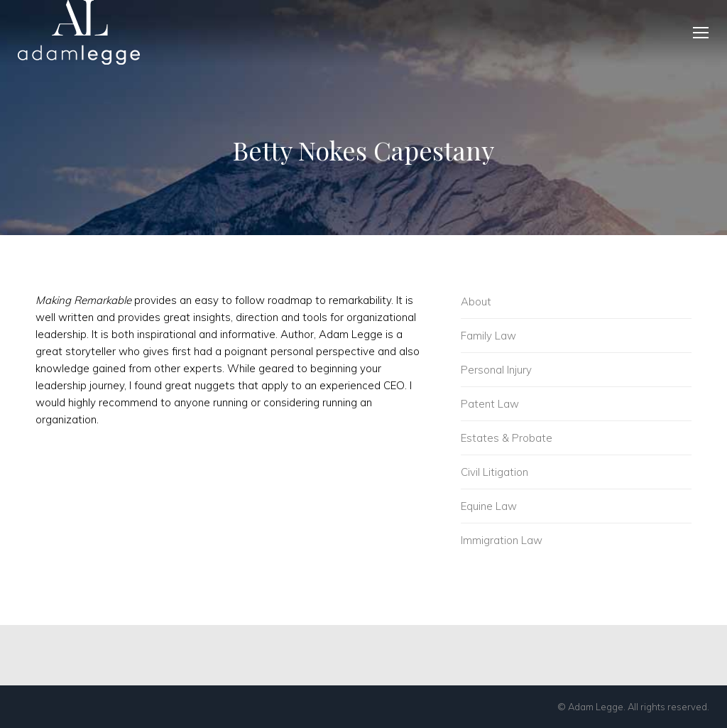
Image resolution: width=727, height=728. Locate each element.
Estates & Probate (507, 438)
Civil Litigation (494, 472)
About (476, 301)
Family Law (488, 336)
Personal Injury (496, 370)
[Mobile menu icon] (701, 33)
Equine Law (489, 506)
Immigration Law (502, 540)
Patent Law (490, 404)
